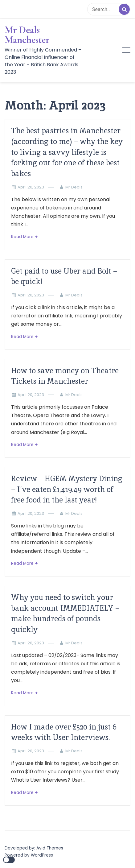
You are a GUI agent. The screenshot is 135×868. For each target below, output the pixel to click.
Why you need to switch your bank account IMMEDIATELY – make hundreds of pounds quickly (65, 613)
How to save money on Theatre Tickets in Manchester (65, 376)
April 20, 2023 (31, 187)
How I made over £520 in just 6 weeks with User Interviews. (64, 732)
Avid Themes (50, 848)
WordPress (42, 855)
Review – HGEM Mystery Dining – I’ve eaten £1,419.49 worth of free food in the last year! (67, 489)
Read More (22, 237)
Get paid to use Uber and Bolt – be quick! (64, 276)
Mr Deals (74, 187)
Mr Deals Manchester (27, 35)
